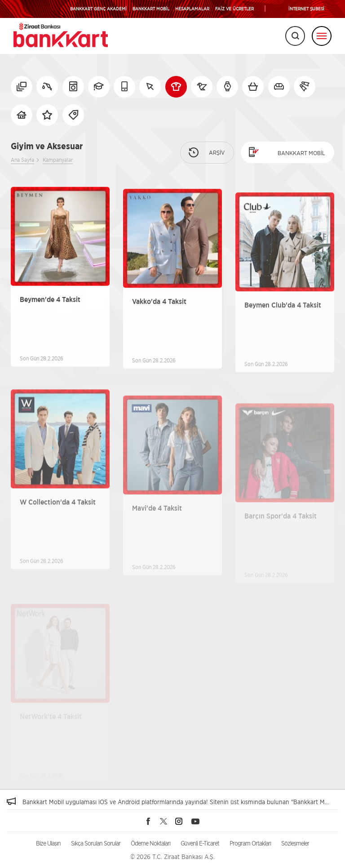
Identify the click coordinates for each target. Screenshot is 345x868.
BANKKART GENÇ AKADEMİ (98, 9)
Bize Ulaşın (48, 843)
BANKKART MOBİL (151, 9)
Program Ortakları (250, 843)
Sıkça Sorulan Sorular (96, 843)
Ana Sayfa (22, 160)
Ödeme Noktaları (150, 843)
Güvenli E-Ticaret (200, 843)
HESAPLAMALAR (192, 9)
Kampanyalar (58, 160)
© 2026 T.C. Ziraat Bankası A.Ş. (172, 857)
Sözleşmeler (295, 843)
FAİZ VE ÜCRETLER (234, 9)
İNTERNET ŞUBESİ (306, 9)
